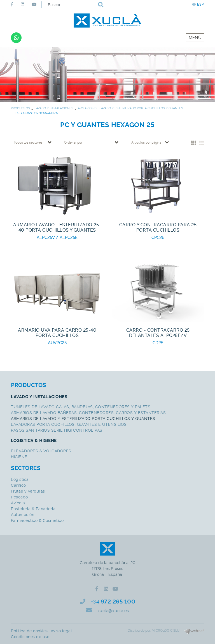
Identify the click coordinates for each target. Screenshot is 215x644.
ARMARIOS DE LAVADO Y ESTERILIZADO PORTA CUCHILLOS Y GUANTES (130, 108)
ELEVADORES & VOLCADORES (41, 451)
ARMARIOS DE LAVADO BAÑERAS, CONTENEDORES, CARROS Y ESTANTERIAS (88, 413)
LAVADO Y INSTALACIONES (54, 108)
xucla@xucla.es (113, 611)
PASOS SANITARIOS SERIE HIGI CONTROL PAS (57, 430)
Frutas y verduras (28, 491)
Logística (20, 479)
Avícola (18, 503)
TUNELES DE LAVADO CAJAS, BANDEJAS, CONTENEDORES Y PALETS (81, 407)
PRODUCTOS (20, 108)
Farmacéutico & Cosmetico (37, 521)
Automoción (23, 515)
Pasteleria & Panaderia (33, 509)
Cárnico (18, 485)
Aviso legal (61, 631)
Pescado (19, 497)
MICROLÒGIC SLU (166, 631)
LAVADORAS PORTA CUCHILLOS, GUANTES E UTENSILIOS (69, 424)
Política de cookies (29, 631)
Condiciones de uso (30, 637)
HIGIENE (19, 457)
